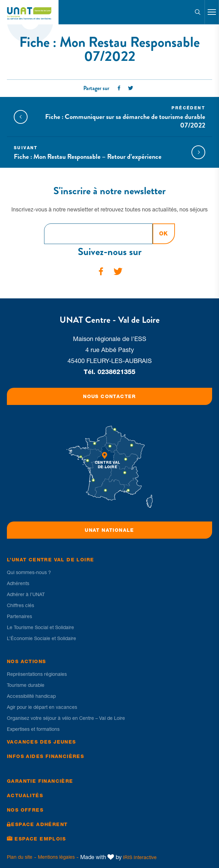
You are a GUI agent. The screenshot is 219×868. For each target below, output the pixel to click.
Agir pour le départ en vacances (42, 707)
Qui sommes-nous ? (29, 572)
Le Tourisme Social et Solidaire (40, 627)
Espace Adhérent (39, 824)
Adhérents (18, 583)
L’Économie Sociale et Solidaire (41, 638)
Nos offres (25, 810)
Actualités (25, 795)
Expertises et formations (33, 729)
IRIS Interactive (140, 857)
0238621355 (116, 372)
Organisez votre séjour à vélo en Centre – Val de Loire (66, 718)
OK (164, 234)
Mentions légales (56, 857)
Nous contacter (109, 396)
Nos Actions (26, 661)
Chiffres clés (20, 605)
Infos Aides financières (45, 756)
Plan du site (20, 857)
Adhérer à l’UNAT (26, 594)
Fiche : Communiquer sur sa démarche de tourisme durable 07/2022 (119, 117)
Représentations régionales (37, 674)
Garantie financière (40, 781)
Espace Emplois (40, 839)
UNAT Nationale (109, 530)
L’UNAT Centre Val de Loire (50, 560)
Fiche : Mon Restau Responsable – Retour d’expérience (100, 153)
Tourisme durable (26, 685)
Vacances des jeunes (41, 742)
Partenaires (19, 616)
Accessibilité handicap (31, 696)
